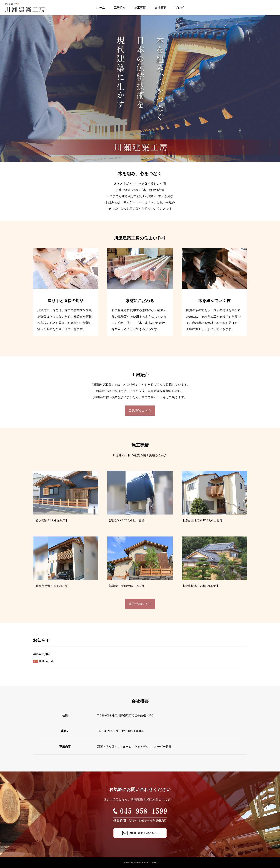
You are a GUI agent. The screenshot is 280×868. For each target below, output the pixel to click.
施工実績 (140, 8)
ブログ (179, 8)
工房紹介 (120, 8)
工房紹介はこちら (140, 411)
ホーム (101, 8)
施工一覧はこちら (140, 604)
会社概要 (160, 8)
